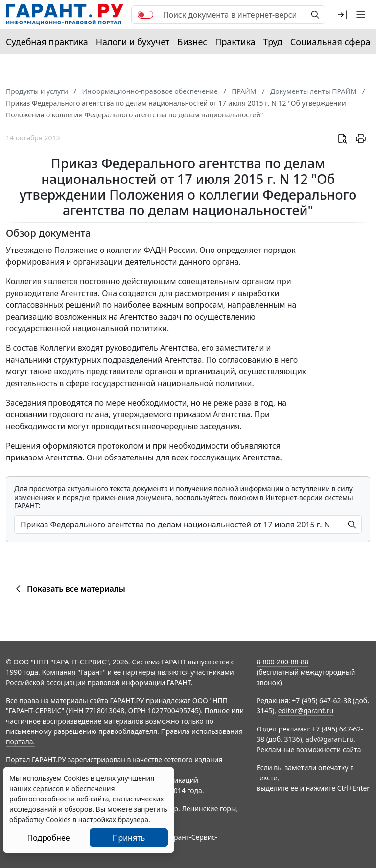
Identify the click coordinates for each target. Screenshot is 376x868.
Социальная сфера (330, 42)
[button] (342, 15)
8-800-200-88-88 (282, 662)
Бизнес (192, 42)
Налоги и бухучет (133, 42)
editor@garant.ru (306, 711)
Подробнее (48, 838)
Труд (273, 42)
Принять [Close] (129, 838)
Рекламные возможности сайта (309, 749)
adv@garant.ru (329, 739)
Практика (235, 42)
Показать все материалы (69, 589)
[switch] (145, 15)
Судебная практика (47, 42)
